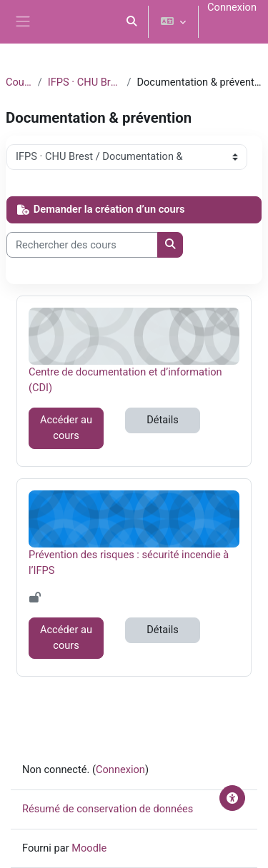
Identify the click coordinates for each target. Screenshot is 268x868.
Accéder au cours (66, 428)
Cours (19, 82)
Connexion (232, 7)
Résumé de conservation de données (108, 809)
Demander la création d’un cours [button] (101, 209)
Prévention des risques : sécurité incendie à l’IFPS (129, 562)
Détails (163, 420)
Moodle (89, 848)
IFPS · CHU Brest (85, 82)
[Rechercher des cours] (82, 245)
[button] (132, 22)
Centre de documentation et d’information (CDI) (125, 379)
